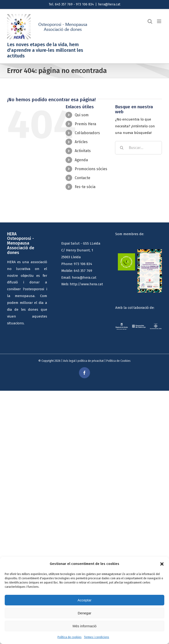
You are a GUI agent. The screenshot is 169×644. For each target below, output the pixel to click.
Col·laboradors (87, 133)
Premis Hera (85, 124)
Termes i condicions (97, 637)
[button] (162, 564)
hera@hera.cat (109, 4)
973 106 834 (83, 264)
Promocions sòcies (91, 169)
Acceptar (84, 600)
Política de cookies (70, 637)
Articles (81, 142)
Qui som (82, 115)
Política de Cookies (118, 361)
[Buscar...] (138, 148)
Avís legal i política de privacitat (83, 361)
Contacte (82, 178)
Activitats (83, 151)
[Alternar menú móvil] (159, 21)
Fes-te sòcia (85, 187)
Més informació (85, 626)
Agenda (81, 160)
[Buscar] (122, 148)
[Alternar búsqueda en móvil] (150, 21)
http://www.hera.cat (86, 284)
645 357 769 (83, 271)
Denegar (85, 613)
